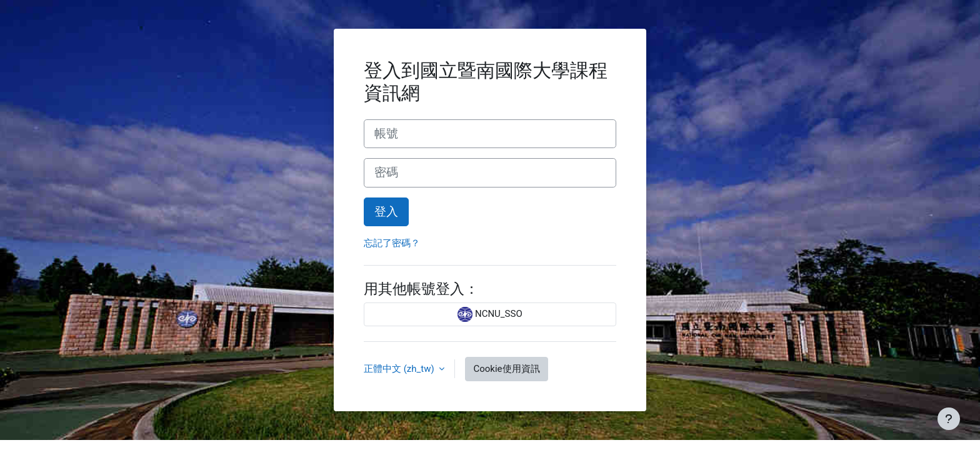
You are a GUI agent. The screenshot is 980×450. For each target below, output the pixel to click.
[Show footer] (949, 419)
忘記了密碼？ (392, 243)
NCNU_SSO (490, 314)
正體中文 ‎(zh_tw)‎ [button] (400, 369)
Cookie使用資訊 (506, 369)
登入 (386, 212)
